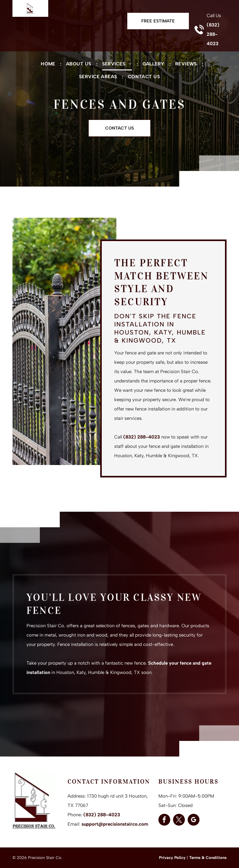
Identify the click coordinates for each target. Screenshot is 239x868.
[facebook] (164, 821)
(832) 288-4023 (213, 34)
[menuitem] (49, 64)
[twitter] (179, 821)
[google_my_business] (194, 821)
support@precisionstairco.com (115, 824)
